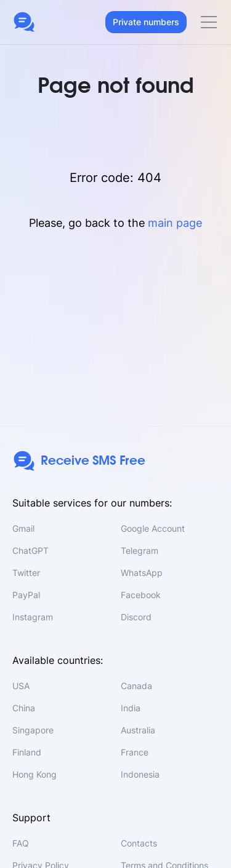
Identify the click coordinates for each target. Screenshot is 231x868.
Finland (27, 752)
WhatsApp (142, 573)
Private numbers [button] (146, 22)
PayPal (26, 595)
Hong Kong (34, 774)
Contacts (139, 843)
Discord (136, 617)
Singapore (33, 730)
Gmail (23, 528)
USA (21, 686)
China (24, 708)
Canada (136, 686)
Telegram (140, 550)
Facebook (141, 595)
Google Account (153, 528)
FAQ (21, 843)
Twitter (26, 573)
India (131, 708)
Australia (138, 730)
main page (175, 223)
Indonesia (140, 774)
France (135, 752)
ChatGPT (30, 550)
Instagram (33, 617)
